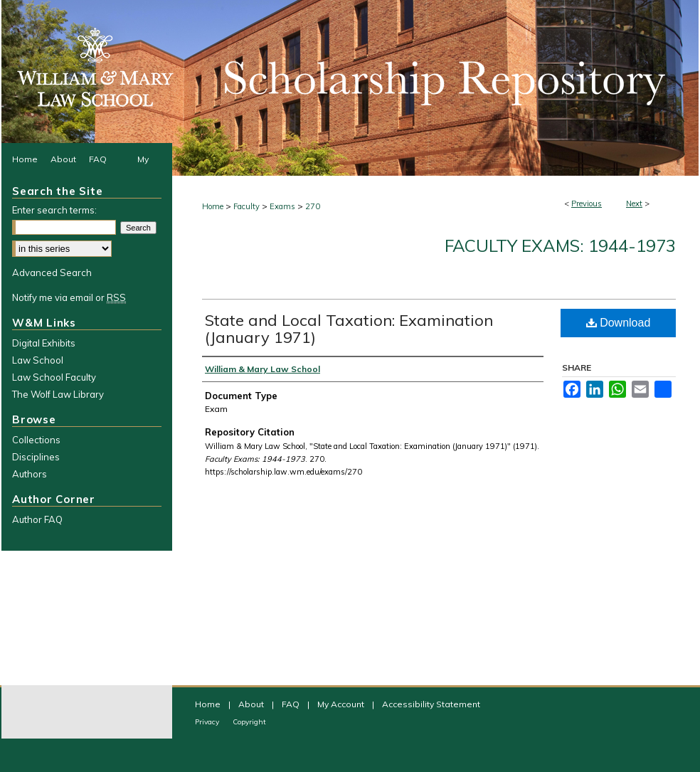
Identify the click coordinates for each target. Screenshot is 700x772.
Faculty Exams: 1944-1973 (560, 245)
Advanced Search (52, 273)
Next (634, 203)
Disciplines (36, 457)
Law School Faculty (54, 377)
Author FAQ (37, 519)
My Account (342, 704)
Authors (30, 474)
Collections (36, 440)
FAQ (292, 704)
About (252, 704)
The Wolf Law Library (58, 394)
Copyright (249, 722)
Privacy (208, 722)
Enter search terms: (54, 210)
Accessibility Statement (431, 704)
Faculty (246, 206)
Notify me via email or (69, 297)
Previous (587, 203)
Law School (38, 360)
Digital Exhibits (44, 343)
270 (313, 206)
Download (619, 323)
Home (213, 206)
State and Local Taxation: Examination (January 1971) (349, 329)
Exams (282, 206)
